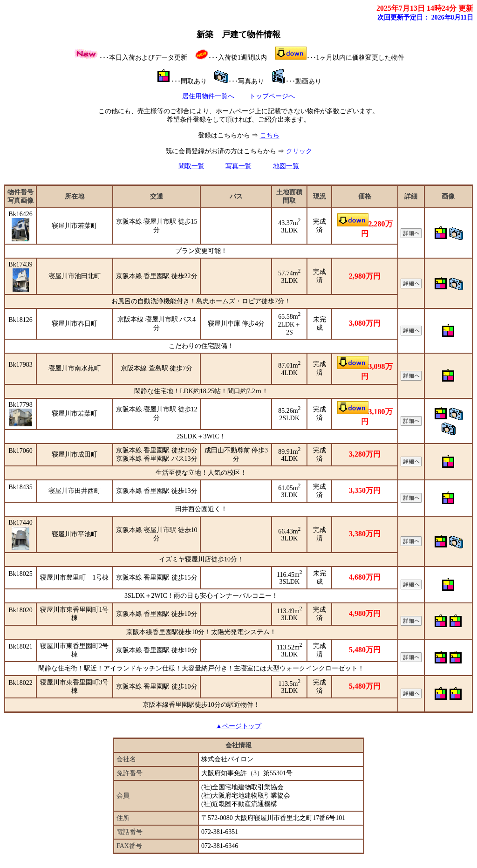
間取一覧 (191, 166)
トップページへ (272, 96)
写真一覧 (238, 166)
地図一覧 (286, 166)
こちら (270, 135)
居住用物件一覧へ (208, 96)
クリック (299, 151)
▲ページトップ (238, 726)
